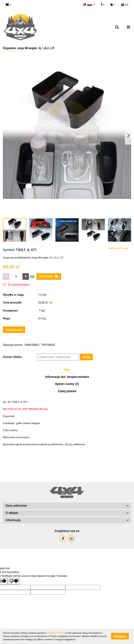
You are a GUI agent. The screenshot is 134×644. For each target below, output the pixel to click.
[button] (125, 5)
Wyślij (86, 357)
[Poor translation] (14, 581)
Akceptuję (120, 636)
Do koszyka (49, 276)
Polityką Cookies (56, 633)
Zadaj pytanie (14, 330)
